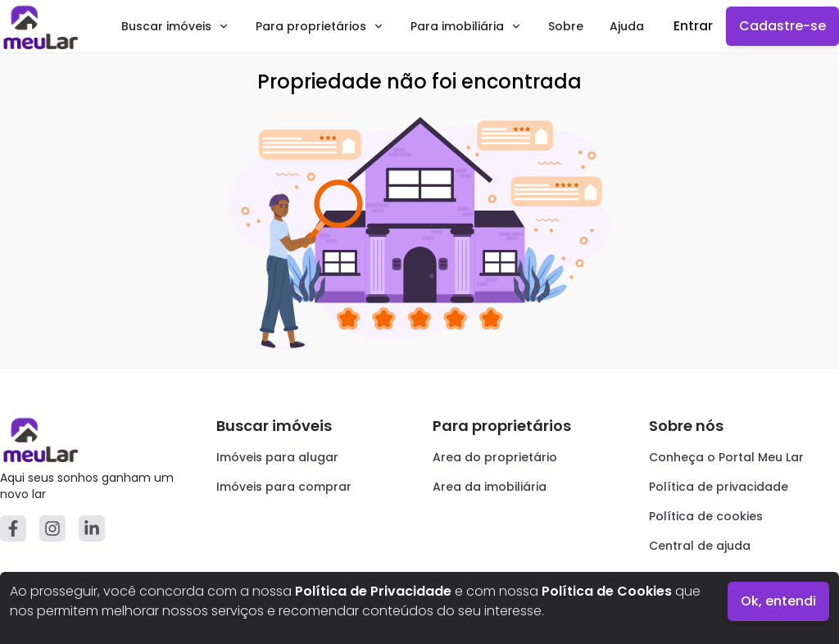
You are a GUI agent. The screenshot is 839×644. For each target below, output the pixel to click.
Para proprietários (320, 26)
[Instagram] (52, 528)
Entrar (693, 26)
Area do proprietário (495, 457)
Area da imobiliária (490, 487)
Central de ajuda (700, 546)
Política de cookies (706, 516)
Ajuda (627, 26)
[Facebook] (13, 528)
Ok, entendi (778, 601)
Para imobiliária (466, 26)
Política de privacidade (719, 487)
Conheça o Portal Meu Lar (726, 457)
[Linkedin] (92, 528)
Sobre (566, 26)
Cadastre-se (782, 26)
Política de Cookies (607, 591)
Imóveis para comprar (284, 487)
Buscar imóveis (175, 26)
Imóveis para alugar (277, 457)
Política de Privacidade (373, 591)
